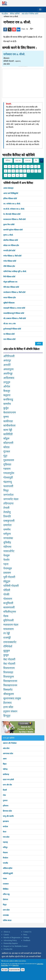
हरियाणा (6, 806)
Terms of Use (15, 965)
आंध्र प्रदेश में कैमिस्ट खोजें (30, 14)
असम (5, 759)
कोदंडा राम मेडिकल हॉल (11, 245)
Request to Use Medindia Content (16, 946)
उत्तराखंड (6, 915)
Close (23, 970)
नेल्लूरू (7, 555)
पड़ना (6, 564)
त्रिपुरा (5, 905)
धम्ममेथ (7, 530)
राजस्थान (6, 884)
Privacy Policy (4, 965)
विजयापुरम (9, 677)
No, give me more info (14, 970)
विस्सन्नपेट (8, 690)
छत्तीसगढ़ (6, 774)
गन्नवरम (7, 469)
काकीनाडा (8, 421)
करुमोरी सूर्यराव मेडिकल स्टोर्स (13, 230)
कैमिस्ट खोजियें (15, 14)
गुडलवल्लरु (9, 460)
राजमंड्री (7, 638)
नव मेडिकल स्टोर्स (9, 334)
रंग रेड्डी (7, 633)
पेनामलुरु (8, 568)
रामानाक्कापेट (10, 642)
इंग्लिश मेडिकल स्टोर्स (10, 199)
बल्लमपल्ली (9, 607)
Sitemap (26, 937)
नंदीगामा (7, 547)
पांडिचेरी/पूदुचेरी (8, 873)
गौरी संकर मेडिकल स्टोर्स (11, 287)
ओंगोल (7, 387)
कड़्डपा (7, 395)
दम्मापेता (7, 525)
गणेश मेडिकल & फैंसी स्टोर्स (12, 256)
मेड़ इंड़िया (5, 14)
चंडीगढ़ (5, 769)
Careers (6, 935)
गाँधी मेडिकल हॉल (9, 266)
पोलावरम (8, 599)
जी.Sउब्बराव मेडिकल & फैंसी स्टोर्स (15, 318)
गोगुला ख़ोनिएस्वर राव (10, 282)
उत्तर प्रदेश (6, 910)
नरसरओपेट (9, 551)
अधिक (39, 344)
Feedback (27, 940)
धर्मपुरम (7, 534)
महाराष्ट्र (5, 842)
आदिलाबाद (9, 378)
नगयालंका (8, 538)
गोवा (4, 795)
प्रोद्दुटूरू (7, 581)
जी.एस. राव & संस (9, 324)
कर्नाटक (5, 827)
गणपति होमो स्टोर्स (9, 251)
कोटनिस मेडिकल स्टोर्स (11, 240)
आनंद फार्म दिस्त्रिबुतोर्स (11, 193)
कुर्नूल (6, 408)
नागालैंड (5, 863)
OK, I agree (5, 970)
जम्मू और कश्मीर (8, 816)
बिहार (5, 764)
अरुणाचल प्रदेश (8, 754)
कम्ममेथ (7, 404)
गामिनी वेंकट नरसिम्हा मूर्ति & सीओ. (15, 271)
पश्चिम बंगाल (7, 920)
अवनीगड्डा (8, 374)
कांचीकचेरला (9, 426)
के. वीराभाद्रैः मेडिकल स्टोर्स (12, 214)
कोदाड (6, 447)
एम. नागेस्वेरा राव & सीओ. (12, 204)
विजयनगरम (9, 668)
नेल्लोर (6, 560)
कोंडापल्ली (8, 443)
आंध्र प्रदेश (6, 748)
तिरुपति (7, 516)
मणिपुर (5, 847)
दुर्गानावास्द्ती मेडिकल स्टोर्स (12, 329)
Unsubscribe (8, 949)
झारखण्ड (6, 821)
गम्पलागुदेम (9, 473)
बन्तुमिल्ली (8, 603)
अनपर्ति (7, 365)
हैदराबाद (7, 703)
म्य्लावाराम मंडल (11, 625)
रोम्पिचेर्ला (8, 646)
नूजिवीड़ (7, 542)
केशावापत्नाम (10, 412)
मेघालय (5, 853)
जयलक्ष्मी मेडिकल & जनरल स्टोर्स (14, 308)
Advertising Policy (10, 940)
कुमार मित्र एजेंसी (9, 225)
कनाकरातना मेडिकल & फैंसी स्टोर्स (14, 219)
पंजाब (5, 879)
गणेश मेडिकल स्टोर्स (10, 261)
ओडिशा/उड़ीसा (8, 868)
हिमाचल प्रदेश (7, 811)
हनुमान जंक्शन (10, 711)
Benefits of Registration (12, 937)
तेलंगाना (5, 899)
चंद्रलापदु (8, 482)
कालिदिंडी (8, 434)
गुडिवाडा (7, 464)
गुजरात (5, 801)
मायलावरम (8, 629)
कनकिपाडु (8, 400)
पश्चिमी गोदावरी (11, 586)
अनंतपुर (7, 361)
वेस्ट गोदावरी (9, 659)
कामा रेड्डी (8, 430)
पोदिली (7, 590)
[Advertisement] (23, 83)
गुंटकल (7, 451)
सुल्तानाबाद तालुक (12, 698)
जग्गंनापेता (8, 495)
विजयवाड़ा (8, 672)
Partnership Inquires (11, 943)
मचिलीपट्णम (10, 612)
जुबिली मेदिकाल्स (9, 303)
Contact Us (27, 932)
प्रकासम (7, 573)
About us (7, 932)
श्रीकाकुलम (9, 694)
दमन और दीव (7, 785)
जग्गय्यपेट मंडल (11, 499)
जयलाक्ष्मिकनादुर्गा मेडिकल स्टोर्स (14, 313)
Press (25, 935)
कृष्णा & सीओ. (8, 235)
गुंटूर (5, 456)
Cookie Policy (40, 964)
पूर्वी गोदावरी (9, 577)
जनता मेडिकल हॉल (10, 298)
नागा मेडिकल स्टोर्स (9, 339)
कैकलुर (7, 391)
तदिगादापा (8, 503)
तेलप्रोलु (7, 512)
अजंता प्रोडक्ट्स (8, 188)
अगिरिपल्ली (9, 356)
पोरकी (6, 594)
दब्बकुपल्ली (9, 521)
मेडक (6, 616)
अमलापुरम (8, 369)
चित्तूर (6, 490)
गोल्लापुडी (8, 478)
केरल (5, 832)
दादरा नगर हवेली (8, 780)
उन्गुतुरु (7, 382)
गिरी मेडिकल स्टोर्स (9, 277)
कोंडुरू (6, 439)
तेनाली (6, 508)
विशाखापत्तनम (10, 681)
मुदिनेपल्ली (8, 620)
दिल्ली (5, 790)
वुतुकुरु (7, 651)
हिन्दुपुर (7, 716)
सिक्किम (6, 889)
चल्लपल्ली (8, 486)
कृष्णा (6, 417)
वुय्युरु (6, 655)
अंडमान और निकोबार (10, 743)
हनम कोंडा (8, 707)
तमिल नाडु (6, 894)
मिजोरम (5, 858)
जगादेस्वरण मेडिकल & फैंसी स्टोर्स (14, 292)
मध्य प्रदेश (6, 837)
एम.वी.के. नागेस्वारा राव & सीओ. (14, 209)
